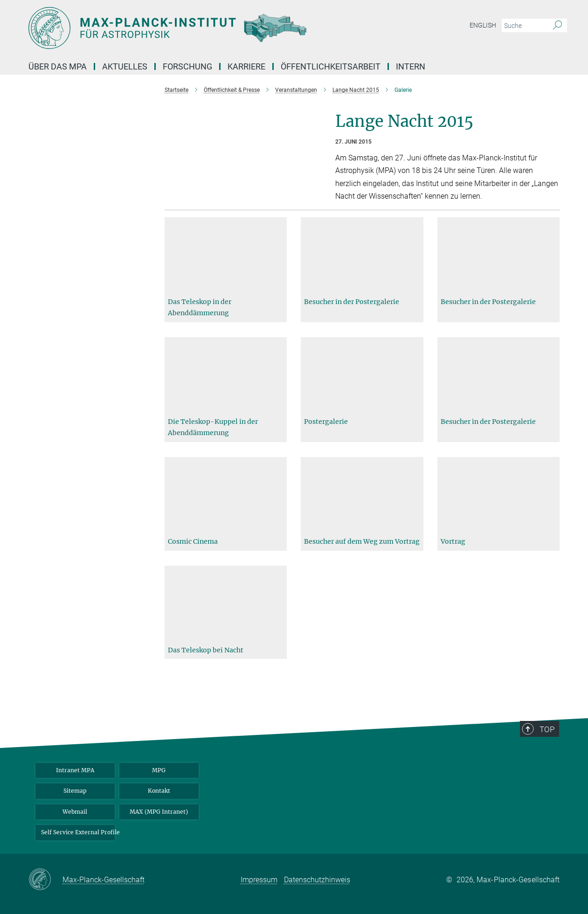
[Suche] (557, 26)
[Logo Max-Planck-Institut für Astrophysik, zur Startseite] (203, 28)
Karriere (246, 66)
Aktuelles (125, 66)
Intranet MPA (75, 770)
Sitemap (75, 791)
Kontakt (159, 791)
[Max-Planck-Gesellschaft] (45, 880)
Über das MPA (58, 66)
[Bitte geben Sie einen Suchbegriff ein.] (524, 26)
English (483, 25)
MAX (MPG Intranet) (159, 812)
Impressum (259, 880)
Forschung (187, 66)
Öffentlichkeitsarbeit (331, 66)
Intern (411, 66)
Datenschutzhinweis (317, 880)
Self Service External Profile (78, 832)
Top (551, 758)
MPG (159, 770)
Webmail (75, 812)
